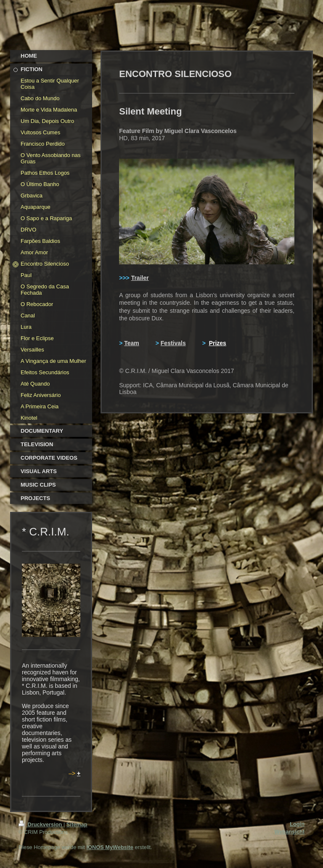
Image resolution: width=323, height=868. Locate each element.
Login (297, 824)
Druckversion (41, 824)
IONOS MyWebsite (110, 847)
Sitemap (77, 824)
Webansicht (289, 832)
